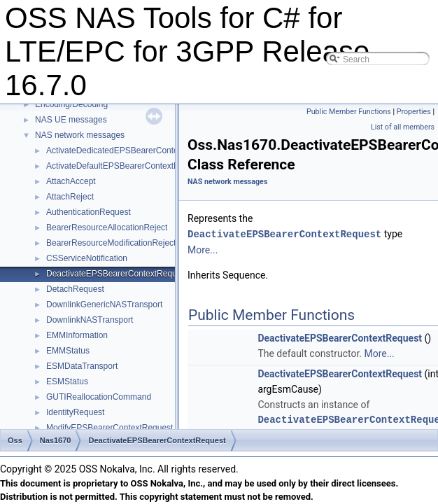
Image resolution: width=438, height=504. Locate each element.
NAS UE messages (71, 120)
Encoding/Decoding (71, 104)
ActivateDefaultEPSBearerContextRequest (126, 166)
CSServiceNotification (87, 258)
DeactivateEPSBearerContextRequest (117, 274)
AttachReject (70, 197)
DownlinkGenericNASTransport (104, 304)
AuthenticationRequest (89, 212)
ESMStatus (67, 381)
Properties (414, 112)
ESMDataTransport (82, 366)
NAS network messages (80, 135)
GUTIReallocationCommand (99, 397)
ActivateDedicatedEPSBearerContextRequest (131, 150)
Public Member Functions (349, 112)
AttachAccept (71, 181)
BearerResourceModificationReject (111, 243)
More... (203, 249)
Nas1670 (56, 440)
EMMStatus (68, 351)
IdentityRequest (75, 412)
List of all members (403, 127)
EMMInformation (77, 335)
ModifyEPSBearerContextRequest (109, 428)
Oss (15, 440)
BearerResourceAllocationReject (107, 227)
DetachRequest (75, 289)
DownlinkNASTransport (90, 320)
